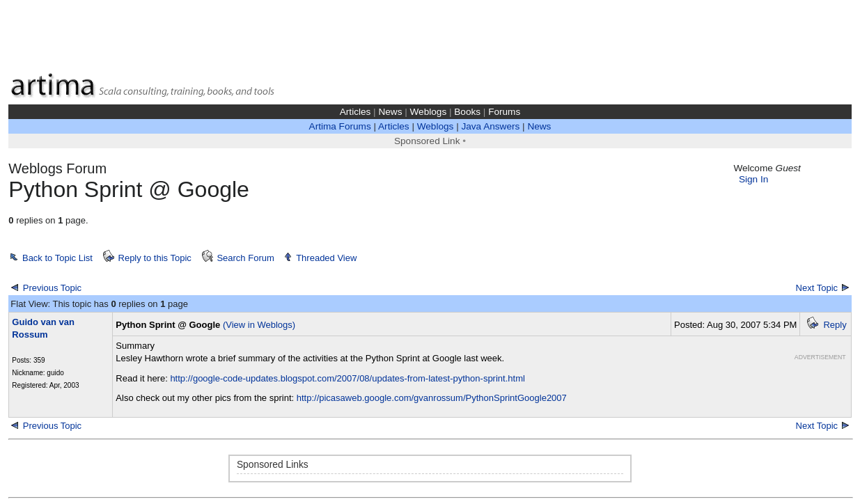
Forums (504, 112)
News (390, 112)
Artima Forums (340, 126)
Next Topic (817, 288)
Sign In (753, 179)
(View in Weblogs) (259, 325)
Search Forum (245, 258)
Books (467, 112)
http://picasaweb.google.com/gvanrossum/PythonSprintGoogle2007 (432, 398)
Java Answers (490, 126)
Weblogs (429, 112)
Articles (355, 112)
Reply (835, 325)
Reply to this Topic (155, 258)
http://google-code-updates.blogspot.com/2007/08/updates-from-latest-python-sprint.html (347, 378)
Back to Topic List (57, 258)
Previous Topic (52, 288)
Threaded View (326, 258)
